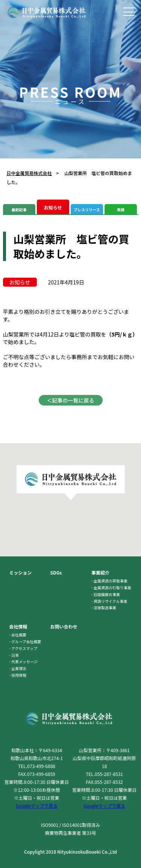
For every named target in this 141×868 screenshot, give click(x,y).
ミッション (20, 572)
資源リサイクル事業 (111, 601)
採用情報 (19, 675)
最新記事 (19, 210)
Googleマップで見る (37, 806)
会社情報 (18, 626)
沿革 (15, 655)
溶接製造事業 (105, 608)
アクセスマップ (24, 648)
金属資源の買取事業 (111, 581)
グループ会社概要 (26, 641)
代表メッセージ (24, 661)
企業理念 (19, 668)
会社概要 (19, 635)
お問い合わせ (64, 626)
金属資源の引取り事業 (112, 588)
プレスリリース (87, 210)
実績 (121, 210)
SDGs (56, 572)
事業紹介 (100, 572)
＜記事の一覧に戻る (71, 400)
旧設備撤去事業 (107, 594)
